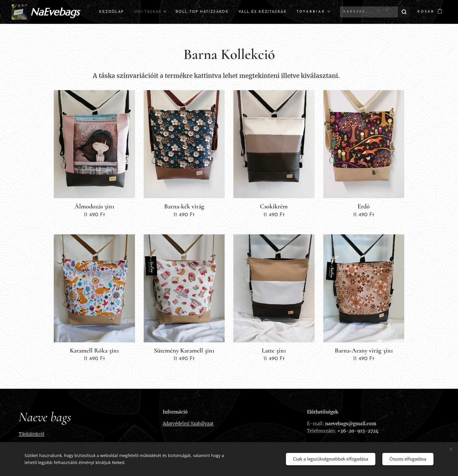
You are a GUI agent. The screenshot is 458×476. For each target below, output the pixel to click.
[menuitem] (155, 12)
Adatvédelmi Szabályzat (188, 424)
